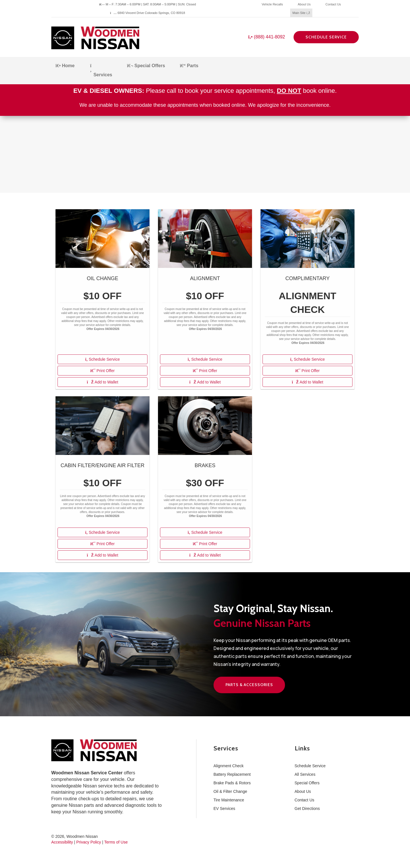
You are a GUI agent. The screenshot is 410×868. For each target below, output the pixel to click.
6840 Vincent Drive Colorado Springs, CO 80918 (148, 13)
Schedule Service (326, 37)
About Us (304, 4)
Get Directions (307, 809)
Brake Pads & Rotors (232, 783)
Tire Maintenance (229, 800)
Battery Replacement (232, 774)
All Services (305, 774)
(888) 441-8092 (267, 37)
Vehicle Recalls (272, 4)
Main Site (301, 13)
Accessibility (62, 842)
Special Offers (146, 66)
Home (65, 66)
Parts (189, 66)
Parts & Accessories (249, 685)
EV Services (224, 809)
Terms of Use (116, 842)
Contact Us (333, 4)
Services (101, 70)
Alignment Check (229, 766)
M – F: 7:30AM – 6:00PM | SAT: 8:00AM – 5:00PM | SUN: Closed (147, 4)
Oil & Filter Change (230, 791)
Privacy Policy (89, 842)
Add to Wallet (102, 382)
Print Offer (102, 371)
